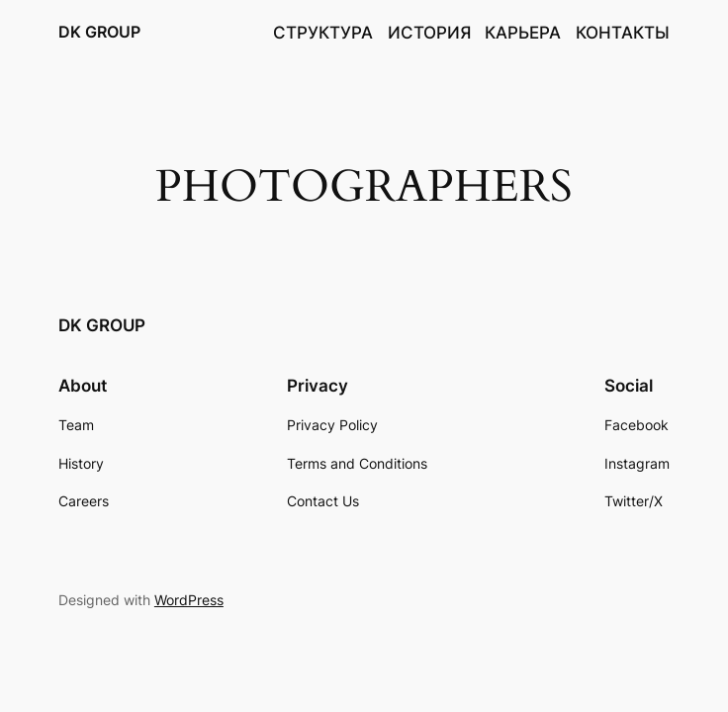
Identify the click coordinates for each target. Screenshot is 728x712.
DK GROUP (99, 32)
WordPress (189, 600)
